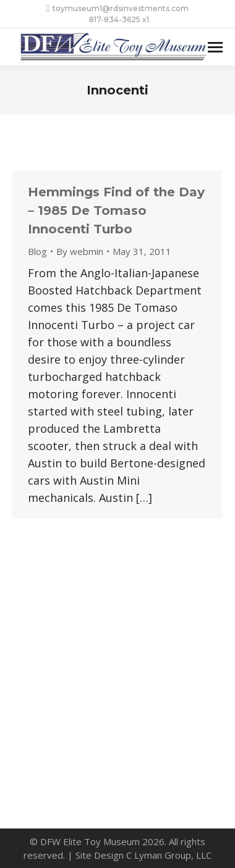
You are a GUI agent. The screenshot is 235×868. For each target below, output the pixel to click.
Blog (37, 251)
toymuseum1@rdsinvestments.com (118, 9)
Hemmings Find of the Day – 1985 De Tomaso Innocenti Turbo (116, 211)
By (80, 251)
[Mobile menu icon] (215, 47)
